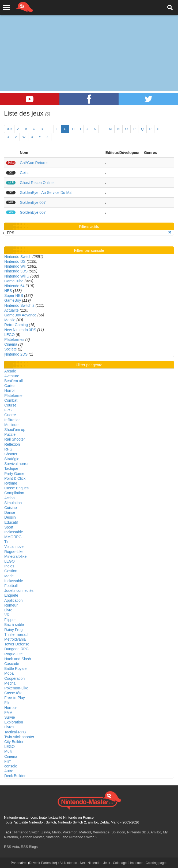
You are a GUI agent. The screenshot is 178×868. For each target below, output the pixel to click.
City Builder (14, 742)
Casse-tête (13, 693)
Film (8, 703)
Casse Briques (16, 488)
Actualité (12, 310)
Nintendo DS (15, 261)
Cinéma (11, 344)
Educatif (11, 522)
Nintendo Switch (18, 257)
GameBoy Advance (20, 315)
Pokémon (70, 832)
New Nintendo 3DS (20, 330)
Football (11, 586)
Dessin (10, 517)
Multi (8, 751)
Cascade (12, 664)
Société (11, 349)
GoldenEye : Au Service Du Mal (46, 193)
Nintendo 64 (14, 286)
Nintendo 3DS (16, 271)
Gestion (11, 571)
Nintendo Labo (57, 837)
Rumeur (11, 605)
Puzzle (10, 434)
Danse (10, 512)
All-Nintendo (68, 863)
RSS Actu (12, 847)
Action (10, 498)
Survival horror (16, 464)
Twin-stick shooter (19, 737)
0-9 (9, 129)
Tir (6, 542)
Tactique (11, 468)
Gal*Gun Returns (34, 163)
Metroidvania (15, 639)
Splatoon (118, 832)
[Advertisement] (89, 40)
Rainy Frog (13, 630)
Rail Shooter (15, 439)
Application (14, 600)
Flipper (10, 620)
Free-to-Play (15, 698)
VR (7, 615)
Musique (11, 425)
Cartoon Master (32, 837)
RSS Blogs (29, 847)
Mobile (10, 320)
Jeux (107, 863)
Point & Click (15, 478)
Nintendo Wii (15, 266)
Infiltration (12, 420)
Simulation (13, 503)
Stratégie (12, 459)
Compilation (14, 493)
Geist (24, 173)
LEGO (10, 335)
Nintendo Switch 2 (19, 305)
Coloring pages (156, 863)
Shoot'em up (15, 430)
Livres (9, 727)
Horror (10, 390)
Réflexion (12, 444)
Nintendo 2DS (16, 354)
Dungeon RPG (16, 649)
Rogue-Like (14, 552)
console (11, 766)
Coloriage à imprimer (128, 863)
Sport (9, 527)
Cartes (10, 386)
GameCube (14, 281)
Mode (9, 576)
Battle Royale (15, 668)
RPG (8, 449)
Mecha (10, 683)
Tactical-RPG (15, 732)
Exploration (14, 722)
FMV (8, 712)
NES (8, 291)
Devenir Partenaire (43, 863)
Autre (9, 771)
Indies (9, 566)
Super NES (14, 296)
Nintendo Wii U (17, 276)
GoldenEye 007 (33, 202)
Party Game (14, 474)
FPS (8, 410)
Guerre (10, 415)
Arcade (10, 371)
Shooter (11, 454)
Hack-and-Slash (18, 659)
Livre (8, 610)
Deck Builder (15, 776)
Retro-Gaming (16, 325)
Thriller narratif (16, 634)
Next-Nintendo (90, 863)
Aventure (12, 376)
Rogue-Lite (14, 654)
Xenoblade (101, 832)
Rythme (11, 483)
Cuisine (11, 508)
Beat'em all (14, 381)
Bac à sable (14, 625)
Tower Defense (17, 644)
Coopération (14, 678)
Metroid (85, 832)
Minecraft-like (15, 556)
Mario (56, 832)
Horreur (11, 708)
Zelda (46, 832)
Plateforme (13, 396)
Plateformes (14, 339)
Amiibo (156, 832)
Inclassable (14, 532)
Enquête (11, 595)
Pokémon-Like (16, 688)
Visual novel (14, 546)
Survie (10, 717)
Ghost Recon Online (37, 183)
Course (10, 405)
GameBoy (13, 300)
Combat (11, 400)
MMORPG (13, 537)
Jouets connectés (19, 590)
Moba (9, 673)
